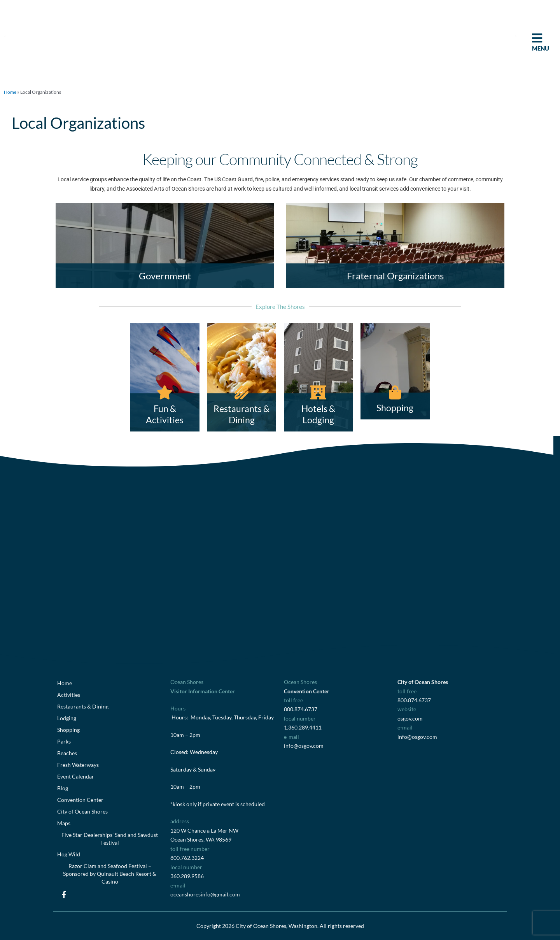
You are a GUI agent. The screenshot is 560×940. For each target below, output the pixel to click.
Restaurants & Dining (83, 706)
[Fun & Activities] (165, 377)
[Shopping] (395, 371)
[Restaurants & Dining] (242, 377)
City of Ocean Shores (82, 811)
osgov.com (410, 718)
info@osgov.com (304, 746)
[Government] (165, 246)
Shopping (68, 730)
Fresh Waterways (78, 765)
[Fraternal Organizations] (395, 246)
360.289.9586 (187, 876)
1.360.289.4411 (303, 727)
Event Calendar (76, 776)
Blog (63, 788)
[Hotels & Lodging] (318, 377)
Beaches (67, 753)
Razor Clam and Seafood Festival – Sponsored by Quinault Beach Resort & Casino (110, 874)
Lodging (67, 718)
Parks (64, 741)
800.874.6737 (301, 709)
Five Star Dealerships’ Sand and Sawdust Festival (110, 839)
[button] (5, 36)
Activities (69, 695)
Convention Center (80, 800)
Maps (64, 823)
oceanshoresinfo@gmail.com (205, 894)
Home (10, 92)
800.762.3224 (187, 858)
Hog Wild (69, 854)
